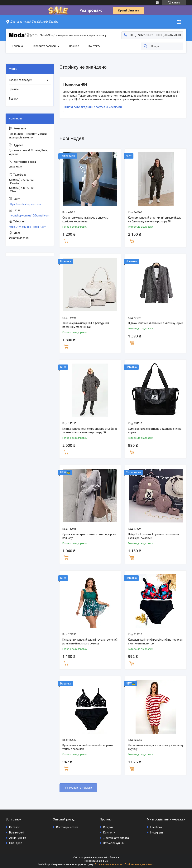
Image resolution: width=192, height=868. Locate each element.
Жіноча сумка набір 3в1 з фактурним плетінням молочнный (86, 325)
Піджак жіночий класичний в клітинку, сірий (156, 323)
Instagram (157, 833)
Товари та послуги (44, 46)
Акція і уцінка (18, 838)
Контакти (94, 46)
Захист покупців (113, 843)
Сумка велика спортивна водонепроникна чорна (155, 431)
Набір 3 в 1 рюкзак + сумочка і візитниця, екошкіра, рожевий (154, 536)
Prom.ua (114, 857)
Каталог (14, 827)
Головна (18, 46)
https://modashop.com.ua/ (25, 204)
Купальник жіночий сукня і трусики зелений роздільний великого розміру (90, 642)
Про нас (74, 46)
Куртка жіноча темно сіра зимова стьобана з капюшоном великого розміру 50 (90, 431)
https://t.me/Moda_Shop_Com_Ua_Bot (30, 227)
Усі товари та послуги (78, 788)
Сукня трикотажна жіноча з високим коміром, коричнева (85, 220)
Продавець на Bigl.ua (96, 861)
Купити (66, 241)
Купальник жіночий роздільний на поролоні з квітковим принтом (156, 642)
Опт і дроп (16, 843)
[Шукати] (146, 46)
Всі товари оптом (67, 827)
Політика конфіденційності (140, 864)
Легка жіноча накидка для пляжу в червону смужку (156, 747)
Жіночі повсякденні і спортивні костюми (93, 107)
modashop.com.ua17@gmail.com (29, 216)
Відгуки (14, 99)
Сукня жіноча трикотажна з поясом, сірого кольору (89, 536)
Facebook (156, 827)
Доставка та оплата (116, 838)
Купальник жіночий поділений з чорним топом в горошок (88, 747)
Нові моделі (17, 833)
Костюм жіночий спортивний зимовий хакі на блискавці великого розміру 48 (155, 220)
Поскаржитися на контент (109, 864)
